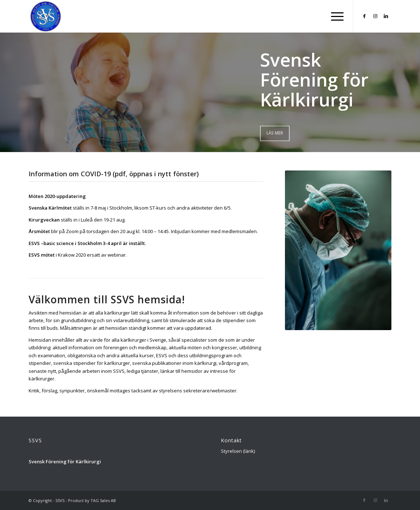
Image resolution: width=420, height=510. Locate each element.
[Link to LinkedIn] (386, 16)
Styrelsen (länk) (238, 451)
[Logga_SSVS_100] (46, 16)
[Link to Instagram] (375, 16)
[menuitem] (335, 16)
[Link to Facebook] (364, 16)
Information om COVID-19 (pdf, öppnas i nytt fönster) (114, 174)
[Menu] (335, 16)
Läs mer (275, 132)
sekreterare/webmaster (210, 391)
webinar (117, 255)
